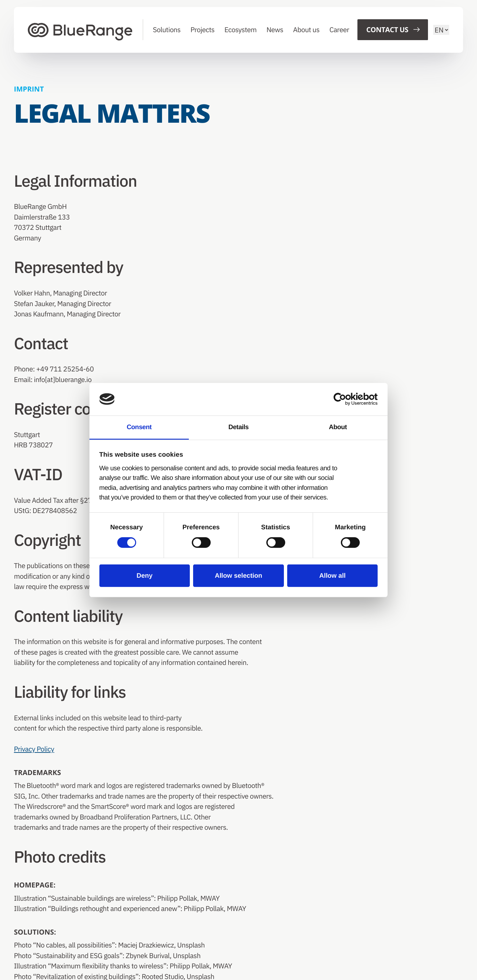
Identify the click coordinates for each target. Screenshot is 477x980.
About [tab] (338, 427)
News (275, 30)
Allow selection (238, 576)
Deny (145, 576)
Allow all (332, 576)
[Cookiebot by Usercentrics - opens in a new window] (349, 399)
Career (340, 30)
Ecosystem (241, 30)
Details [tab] (238, 427)
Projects (203, 30)
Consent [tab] (139, 427)
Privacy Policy (34, 749)
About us (306, 30)
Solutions (167, 30)
